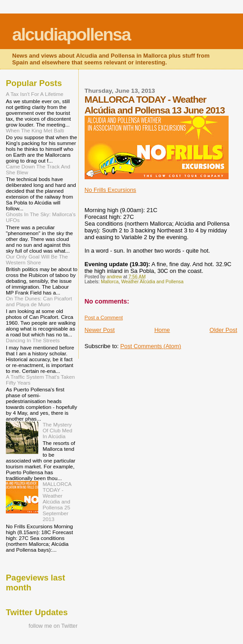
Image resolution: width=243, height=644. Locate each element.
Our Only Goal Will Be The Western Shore (37, 259)
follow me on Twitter (53, 626)
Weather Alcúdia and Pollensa (152, 282)
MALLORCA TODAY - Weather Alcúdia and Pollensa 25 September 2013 (57, 501)
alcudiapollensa (71, 34)
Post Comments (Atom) (151, 346)
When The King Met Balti (35, 130)
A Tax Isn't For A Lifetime (35, 94)
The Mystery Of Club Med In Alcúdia (58, 430)
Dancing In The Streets (33, 340)
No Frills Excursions (110, 190)
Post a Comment (104, 317)
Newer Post (100, 330)
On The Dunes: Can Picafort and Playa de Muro (39, 301)
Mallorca (110, 282)
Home (162, 330)
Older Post (223, 330)
